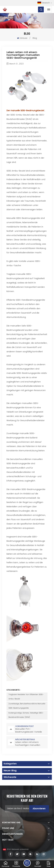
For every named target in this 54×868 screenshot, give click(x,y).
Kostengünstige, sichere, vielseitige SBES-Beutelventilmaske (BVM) (26, 715)
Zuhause (22, 38)
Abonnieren (39, 809)
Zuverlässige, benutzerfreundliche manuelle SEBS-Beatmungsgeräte (27, 706)
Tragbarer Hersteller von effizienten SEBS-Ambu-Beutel (26, 697)
